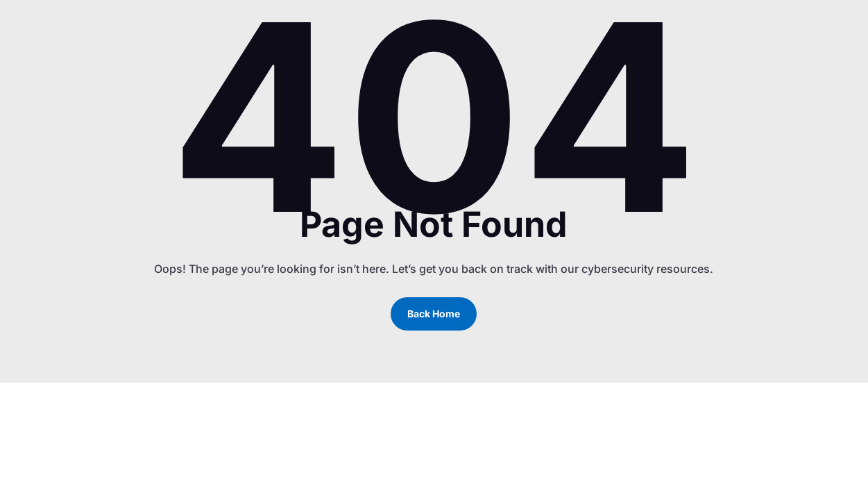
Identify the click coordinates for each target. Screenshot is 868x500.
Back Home (434, 314)
